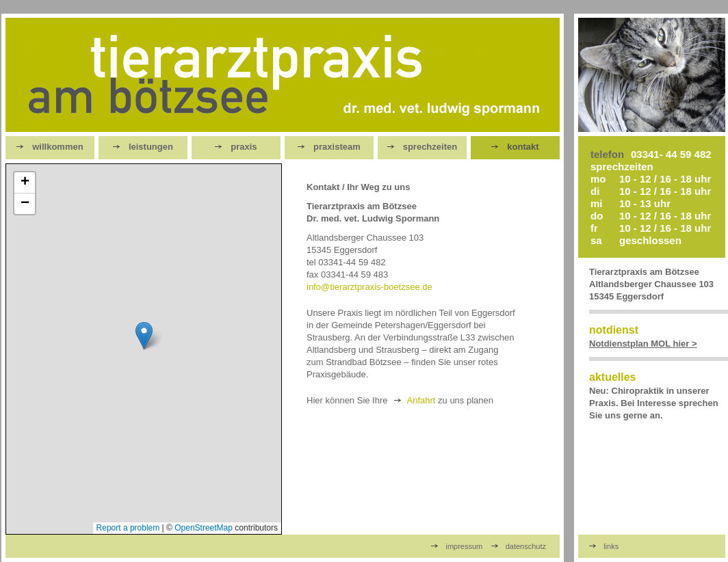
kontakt (515, 147)
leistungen (143, 147)
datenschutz (519, 546)
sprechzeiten (422, 147)
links (604, 546)
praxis (236, 147)
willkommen (50, 147)
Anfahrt (421, 400)
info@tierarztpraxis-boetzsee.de (369, 287)
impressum (457, 546)
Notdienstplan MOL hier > (643, 344)
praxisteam (329, 147)
